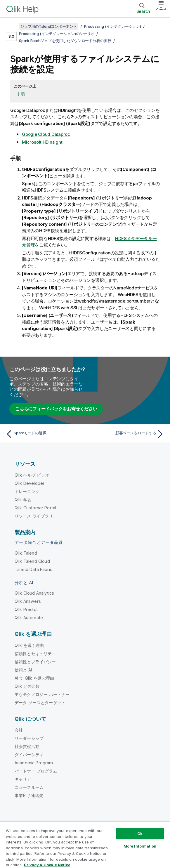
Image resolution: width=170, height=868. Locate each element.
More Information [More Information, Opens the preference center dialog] (140, 846)
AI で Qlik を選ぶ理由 (34, 678)
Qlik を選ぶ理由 (29, 645)
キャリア (23, 779)
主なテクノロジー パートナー (42, 694)
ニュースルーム (29, 787)
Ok (140, 834)
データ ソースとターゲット (40, 703)
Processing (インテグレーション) (113, 26)
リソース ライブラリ (34, 516)
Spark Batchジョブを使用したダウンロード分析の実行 (65, 41)
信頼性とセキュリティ (35, 653)
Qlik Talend (26, 553)
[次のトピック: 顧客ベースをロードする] (126, 434)
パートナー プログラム (36, 771)
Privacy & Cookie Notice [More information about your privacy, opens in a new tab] (47, 865)
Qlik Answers (28, 601)
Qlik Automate (29, 618)
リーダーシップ (29, 738)
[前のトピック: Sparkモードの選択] (44, 434)
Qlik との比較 (27, 686)
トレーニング (27, 491)
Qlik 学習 (23, 500)
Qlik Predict (26, 609)
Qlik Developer (30, 483)
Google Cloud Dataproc (46, 134)
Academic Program (34, 763)
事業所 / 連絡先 (29, 795)
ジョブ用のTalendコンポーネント (49, 26)
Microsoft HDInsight (42, 142)
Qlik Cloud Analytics (34, 593)
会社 (19, 730)
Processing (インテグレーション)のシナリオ (57, 34)
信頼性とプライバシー (35, 662)
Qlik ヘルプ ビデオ (32, 475)
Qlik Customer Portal (35, 508)
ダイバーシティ (29, 755)
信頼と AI (23, 670)
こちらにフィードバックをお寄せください (56, 409)
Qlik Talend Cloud (32, 561)
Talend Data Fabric (33, 569)
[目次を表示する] (12, 26)
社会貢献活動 (27, 746)
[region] (85, 845)
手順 (21, 94)
